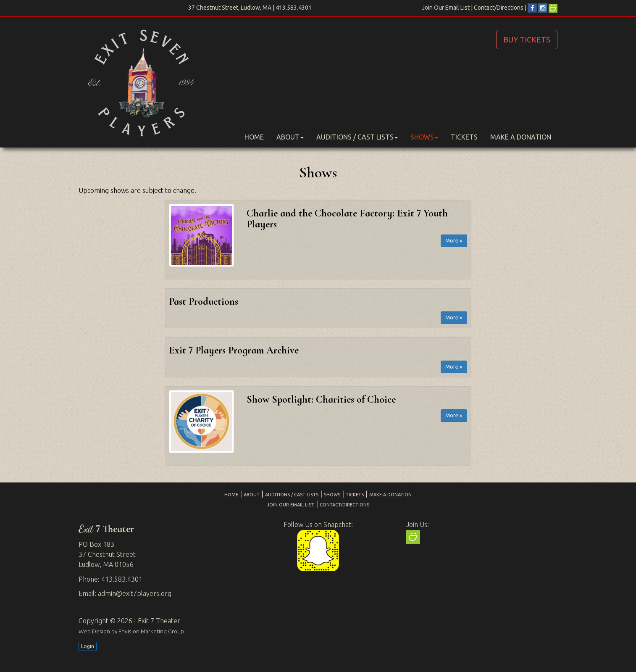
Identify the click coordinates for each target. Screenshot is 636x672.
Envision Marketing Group (151, 631)
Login (88, 646)
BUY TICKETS (527, 40)
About (290, 137)
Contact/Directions (499, 8)
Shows (424, 137)
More (454, 241)
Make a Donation (521, 137)
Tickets (464, 137)
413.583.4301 (294, 8)
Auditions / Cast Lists (357, 137)
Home (254, 137)
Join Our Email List (446, 8)
